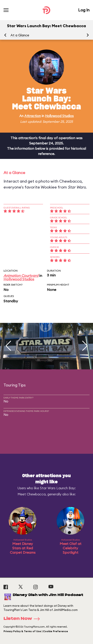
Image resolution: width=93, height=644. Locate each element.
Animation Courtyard (21, 276)
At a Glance (20, 35)
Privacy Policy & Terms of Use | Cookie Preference (36, 631)
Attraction (33, 116)
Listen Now (23, 619)
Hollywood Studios (59, 116)
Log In (84, 10)
